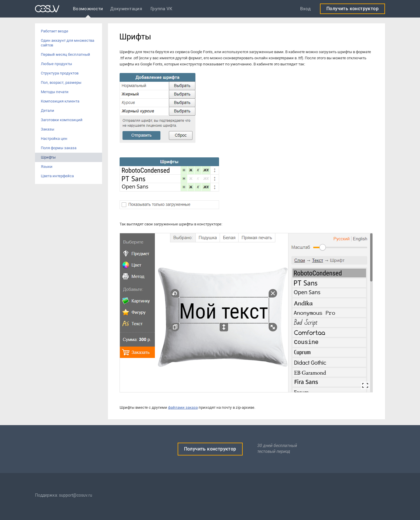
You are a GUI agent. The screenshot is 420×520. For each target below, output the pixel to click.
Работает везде (55, 31)
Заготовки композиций (62, 120)
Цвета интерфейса (57, 176)
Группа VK (162, 9)
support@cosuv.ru (76, 495)
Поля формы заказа (59, 148)
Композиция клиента (60, 101)
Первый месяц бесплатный (65, 54)
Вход (305, 9)
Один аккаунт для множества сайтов (68, 43)
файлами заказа (183, 407)
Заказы (48, 129)
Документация (126, 9)
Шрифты (48, 157)
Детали (48, 111)
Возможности (88, 9)
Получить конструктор (352, 9)
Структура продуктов (60, 73)
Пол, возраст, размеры (61, 82)
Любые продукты (56, 64)
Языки (47, 167)
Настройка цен (54, 139)
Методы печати (55, 92)
